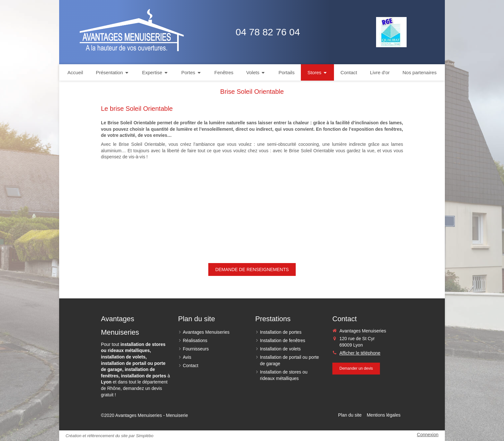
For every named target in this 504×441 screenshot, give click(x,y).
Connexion (428, 435)
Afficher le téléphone (360, 353)
